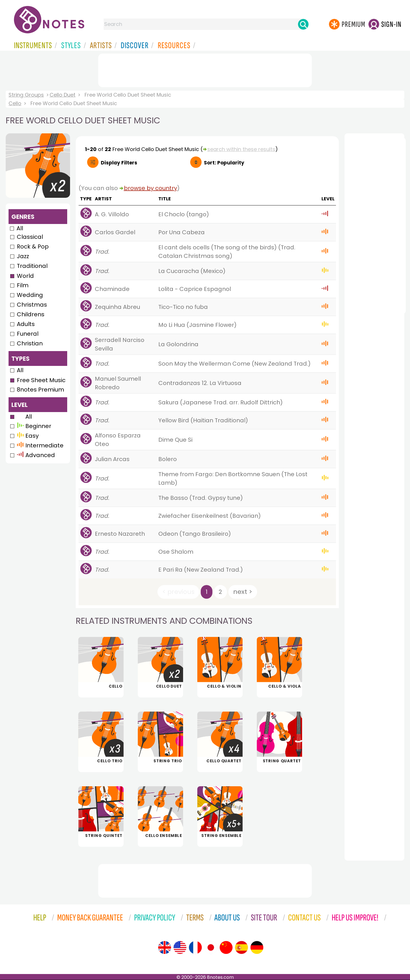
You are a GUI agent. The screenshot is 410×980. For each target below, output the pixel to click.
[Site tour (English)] (165, 948)
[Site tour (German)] (257, 948)
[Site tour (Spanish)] (241, 948)
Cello (15, 103)
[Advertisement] (205, 69)
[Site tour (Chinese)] (226, 948)
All (20, 228)
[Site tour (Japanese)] (211, 948)
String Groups (26, 95)
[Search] (303, 24)
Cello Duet (62, 95)
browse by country (150, 188)
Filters (119, 163)
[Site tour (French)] (195, 948)
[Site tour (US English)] (180, 948)
